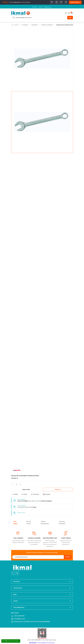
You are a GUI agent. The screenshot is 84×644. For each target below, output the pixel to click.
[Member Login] (69, 13)
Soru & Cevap (29, 523)
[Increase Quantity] (20, 484)
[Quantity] (17, 484)
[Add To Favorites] (15, 494)
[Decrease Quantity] (13, 484)
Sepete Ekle (26, 489)
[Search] (42, 18)
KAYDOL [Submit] (68, 557)
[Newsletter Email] (42, 557)
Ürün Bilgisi (15, 523)
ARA (70, 18)
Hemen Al (58, 489)
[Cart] (72, 13)
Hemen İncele (75, 2)
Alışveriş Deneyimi (62, 523)
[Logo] (21, 13)
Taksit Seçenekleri (45, 523)
